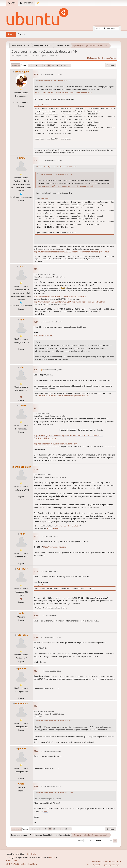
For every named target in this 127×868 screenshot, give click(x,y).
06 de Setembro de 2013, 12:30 (51, 751)
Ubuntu (53, 857)
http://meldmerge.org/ (43, 335)
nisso (46, 811)
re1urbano (22, 635)
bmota (22, 158)
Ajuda (89, 865)
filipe (22, 367)
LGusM (22, 406)
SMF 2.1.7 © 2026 (14, 864)
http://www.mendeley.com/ (55, 547)
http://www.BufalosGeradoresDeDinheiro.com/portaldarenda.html (63, 396)
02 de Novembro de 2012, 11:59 (51, 74)
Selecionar (45, 105)
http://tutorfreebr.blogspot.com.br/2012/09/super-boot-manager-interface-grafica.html (71, 252)
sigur (22, 319)
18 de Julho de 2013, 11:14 (49, 616)
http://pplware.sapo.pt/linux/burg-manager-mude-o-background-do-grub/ (64, 92)
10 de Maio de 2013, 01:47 (42, 475)
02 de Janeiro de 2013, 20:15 (53, 370)
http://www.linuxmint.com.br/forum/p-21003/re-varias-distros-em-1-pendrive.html (70, 302)
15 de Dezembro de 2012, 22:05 (51, 322)
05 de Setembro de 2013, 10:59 (51, 638)
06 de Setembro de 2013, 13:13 (51, 786)
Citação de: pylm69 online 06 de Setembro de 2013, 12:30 (55, 793)
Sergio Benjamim (22, 467)
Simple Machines (30, 864)
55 (65, 65)
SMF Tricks (31, 854)
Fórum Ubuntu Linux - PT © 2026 (106, 861)
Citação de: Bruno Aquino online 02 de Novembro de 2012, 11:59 (57, 167)
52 (53, 65)
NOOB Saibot (22, 703)
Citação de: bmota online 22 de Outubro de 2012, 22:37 (54, 81)
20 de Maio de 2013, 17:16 (49, 536)
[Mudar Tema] (38, 3)
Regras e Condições (100, 865)
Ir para (80, 840)
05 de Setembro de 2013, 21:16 (51, 671)
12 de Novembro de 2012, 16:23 (51, 160)
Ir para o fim (16, 65)
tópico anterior (94, 58)
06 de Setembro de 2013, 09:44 (44, 711)
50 (45, 65)
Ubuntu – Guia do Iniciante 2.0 (68, 526)
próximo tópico (109, 58)
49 (40, 65)
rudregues (22, 569)
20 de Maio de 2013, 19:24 (49, 571)
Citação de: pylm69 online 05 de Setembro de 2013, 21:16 (55, 721)
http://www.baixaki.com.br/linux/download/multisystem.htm (60, 296)
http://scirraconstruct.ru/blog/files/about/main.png (55, 444)
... (37, 65)
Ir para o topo (16, 829)
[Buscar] (105, 28)
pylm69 (22, 668)
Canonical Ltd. (12, 860)
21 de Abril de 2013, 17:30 (42, 413)
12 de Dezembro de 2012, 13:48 (44, 274)
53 (57, 65)
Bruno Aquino (22, 72)
